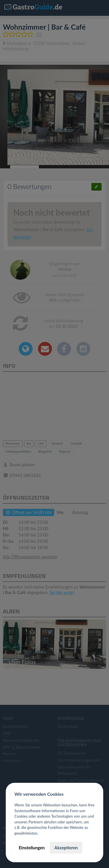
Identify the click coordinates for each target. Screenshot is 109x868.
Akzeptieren (66, 848)
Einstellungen (32, 848)
